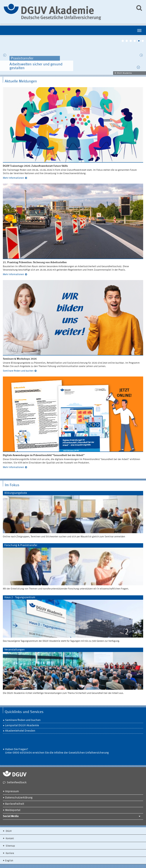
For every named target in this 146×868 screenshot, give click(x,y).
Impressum (12, 792)
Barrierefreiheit (15, 804)
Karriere (10, 853)
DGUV (8, 831)
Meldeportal (13, 810)
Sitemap (10, 846)
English (9, 861)
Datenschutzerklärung (19, 798)
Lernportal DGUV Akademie (22, 726)
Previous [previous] (5, 56)
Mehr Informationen (13, 178)
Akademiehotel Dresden (20, 731)
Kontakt (10, 839)
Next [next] (141, 56)
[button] (138, 67)
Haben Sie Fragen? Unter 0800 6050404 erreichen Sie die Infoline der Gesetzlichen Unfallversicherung (57, 751)
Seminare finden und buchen (18, 371)
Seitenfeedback (17, 783)
